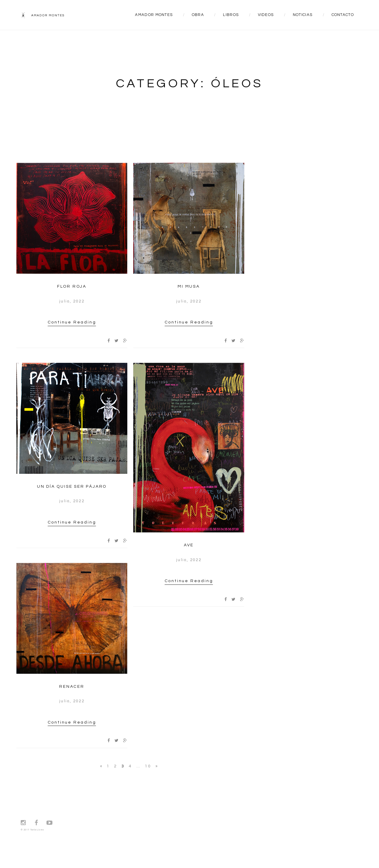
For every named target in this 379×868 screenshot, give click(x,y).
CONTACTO (343, 15)
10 (148, 766)
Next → (156, 767)
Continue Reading (72, 322)
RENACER (72, 687)
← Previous (101, 767)
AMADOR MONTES (154, 15)
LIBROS (231, 15)
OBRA (198, 15)
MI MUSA (189, 286)
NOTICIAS (303, 15)
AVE (189, 545)
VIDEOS (266, 15)
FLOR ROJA (72, 286)
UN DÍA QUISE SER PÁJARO (72, 487)
